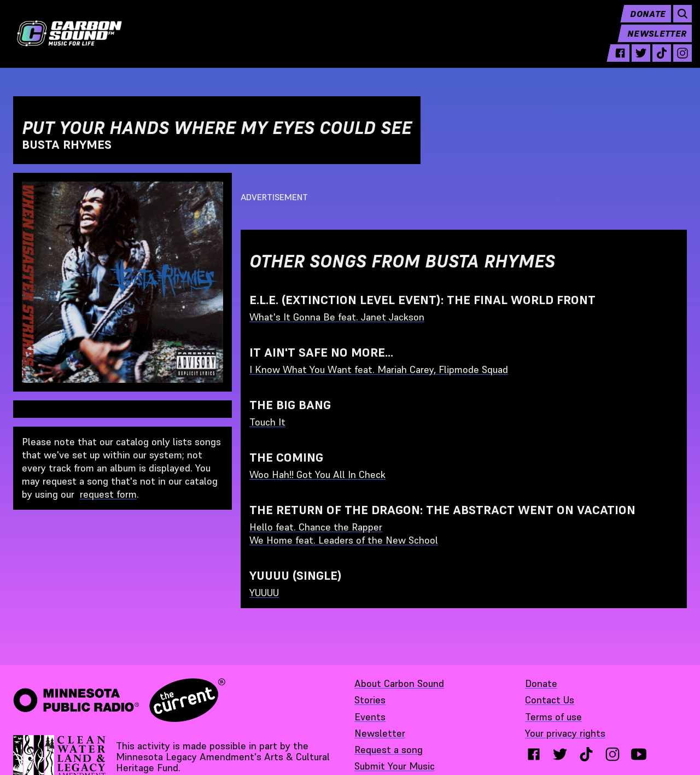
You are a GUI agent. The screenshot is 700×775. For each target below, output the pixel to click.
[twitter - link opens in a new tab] (636, 61)
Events (370, 717)
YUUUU (264, 593)
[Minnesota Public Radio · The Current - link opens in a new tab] (119, 700)
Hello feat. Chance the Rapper (316, 527)
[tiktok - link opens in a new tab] (657, 61)
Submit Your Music (395, 766)
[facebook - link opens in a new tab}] (534, 754)
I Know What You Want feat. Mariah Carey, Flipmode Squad (379, 369)
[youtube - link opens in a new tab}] (639, 754)
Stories (370, 700)
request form (108, 494)
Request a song (389, 750)
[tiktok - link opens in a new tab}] (586, 754)
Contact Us (550, 700)
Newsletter (652, 42)
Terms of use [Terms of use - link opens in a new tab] (553, 717)
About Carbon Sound (399, 683)
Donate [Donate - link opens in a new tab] (541, 683)
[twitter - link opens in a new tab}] (560, 754)
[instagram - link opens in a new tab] (678, 61)
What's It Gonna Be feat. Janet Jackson (337, 317)
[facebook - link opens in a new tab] (615, 61)
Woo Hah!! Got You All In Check (317, 474)
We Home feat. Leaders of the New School (344, 540)
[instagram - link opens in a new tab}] (612, 754)
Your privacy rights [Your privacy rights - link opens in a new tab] (565, 733)
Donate (643, 22)
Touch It (267, 422)
